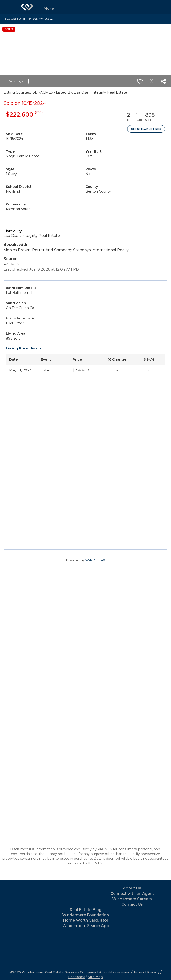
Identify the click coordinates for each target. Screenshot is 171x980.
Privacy (153, 972)
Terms (139, 972)
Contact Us (132, 904)
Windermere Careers (132, 899)
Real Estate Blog (85, 910)
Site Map (95, 977)
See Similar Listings (146, 129)
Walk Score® (95, 560)
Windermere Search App (86, 926)
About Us (132, 888)
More (49, 9)
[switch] (140, 81)
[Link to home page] (27, 7)
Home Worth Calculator (86, 920)
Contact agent (17, 81)
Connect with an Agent (132, 894)
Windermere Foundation (85, 915)
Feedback (76, 977)
